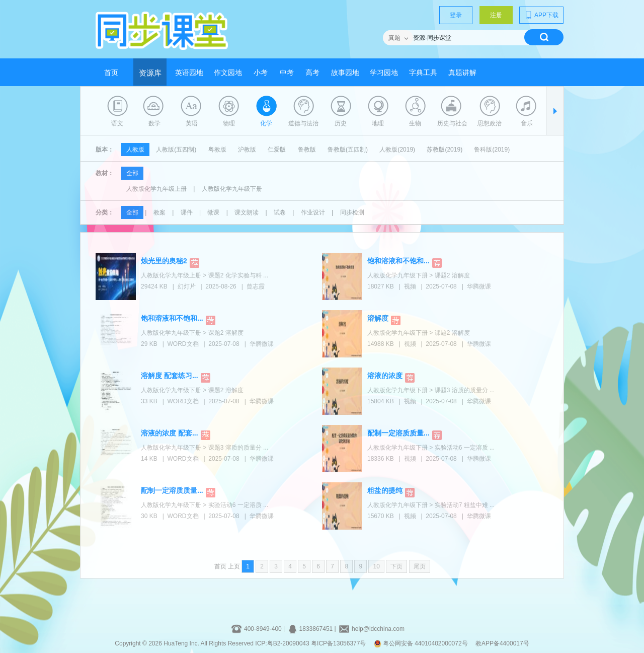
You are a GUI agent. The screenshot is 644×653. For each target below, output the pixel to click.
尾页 (420, 566)
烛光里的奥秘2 (164, 261)
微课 (213, 212)
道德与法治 (303, 123)
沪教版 (247, 150)
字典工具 (423, 73)
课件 (187, 212)
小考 (261, 73)
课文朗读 (247, 212)
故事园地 (345, 73)
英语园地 (189, 73)
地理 (378, 123)
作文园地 (228, 73)
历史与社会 (452, 123)
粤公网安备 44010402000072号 (422, 643)
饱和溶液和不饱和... (398, 261)
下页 (396, 566)
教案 (159, 212)
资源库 (150, 73)
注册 (496, 15)
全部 (132, 173)
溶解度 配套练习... (170, 376)
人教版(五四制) (176, 150)
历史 (341, 123)
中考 (287, 73)
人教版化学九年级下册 (232, 189)
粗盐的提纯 (385, 490)
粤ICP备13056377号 (338, 643)
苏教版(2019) (445, 150)
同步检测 (352, 212)
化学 (266, 123)
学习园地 (384, 73)
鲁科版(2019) (492, 150)
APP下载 (541, 15)
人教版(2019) (397, 150)
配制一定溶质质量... (398, 433)
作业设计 (313, 212)
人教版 (135, 150)
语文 (117, 123)
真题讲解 (462, 73)
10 (376, 566)
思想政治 (490, 123)
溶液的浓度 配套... (170, 433)
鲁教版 (307, 150)
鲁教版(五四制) (348, 150)
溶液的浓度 (385, 376)
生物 (415, 123)
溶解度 (378, 318)
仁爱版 (277, 150)
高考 (312, 73)
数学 (154, 123)
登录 (456, 15)
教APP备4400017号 (502, 643)
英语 (192, 123)
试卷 (280, 212)
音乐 (527, 123)
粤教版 (217, 150)
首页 (111, 73)
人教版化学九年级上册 (156, 189)
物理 (229, 123)
